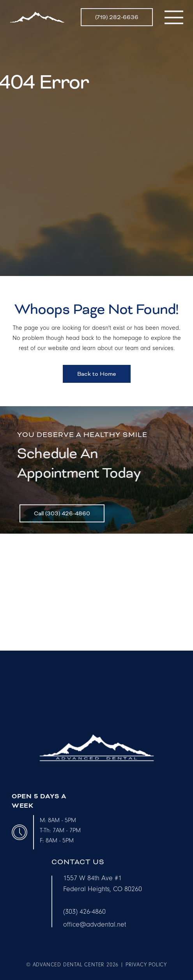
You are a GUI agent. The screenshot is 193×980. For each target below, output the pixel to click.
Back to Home (97, 374)
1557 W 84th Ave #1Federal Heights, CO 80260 (103, 884)
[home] (37, 17)
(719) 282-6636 (117, 17)
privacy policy (146, 965)
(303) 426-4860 (84, 912)
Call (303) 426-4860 (62, 516)
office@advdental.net (95, 925)
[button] (174, 17)
